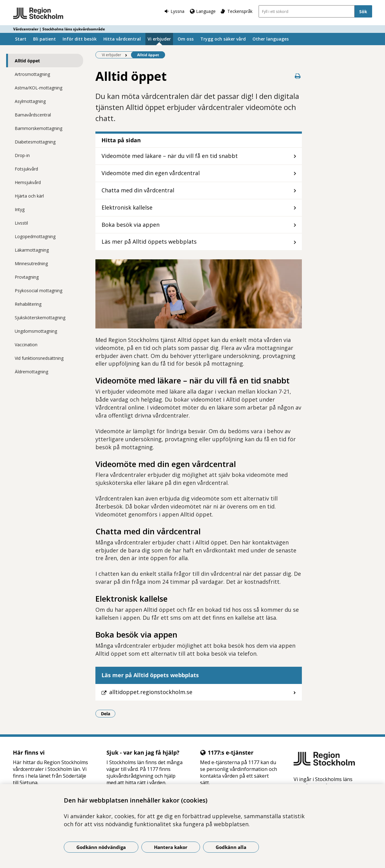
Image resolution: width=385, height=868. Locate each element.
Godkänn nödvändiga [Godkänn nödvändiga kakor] (101, 847)
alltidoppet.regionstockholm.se (151, 692)
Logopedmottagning (35, 236)
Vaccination (26, 345)
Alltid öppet (27, 61)
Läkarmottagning (32, 250)
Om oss (186, 39)
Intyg (20, 209)
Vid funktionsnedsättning (39, 358)
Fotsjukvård (26, 169)
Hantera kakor (171, 847)
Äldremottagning (31, 372)
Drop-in (22, 155)
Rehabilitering (28, 304)
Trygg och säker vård (223, 39)
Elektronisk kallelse (127, 207)
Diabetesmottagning (35, 142)
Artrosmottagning (32, 74)
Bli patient (44, 39)
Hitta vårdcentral (122, 39)
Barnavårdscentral (33, 115)
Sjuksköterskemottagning (40, 318)
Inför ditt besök (80, 39)
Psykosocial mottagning (38, 291)
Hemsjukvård (28, 182)
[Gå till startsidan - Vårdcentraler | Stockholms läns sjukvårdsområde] (38, 14)
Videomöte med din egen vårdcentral (151, 173)
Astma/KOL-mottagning (38, 88)
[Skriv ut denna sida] (298, 76)
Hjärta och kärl (29, 196)
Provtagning (27, 277)
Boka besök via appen (131, 225)
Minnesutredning (31, 263)
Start (21, 39)
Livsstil (21, 223)
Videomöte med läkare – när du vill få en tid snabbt (170, 156)
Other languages (271, 39)
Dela (108, 713)
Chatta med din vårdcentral (138, 190)
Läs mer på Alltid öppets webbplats (149, 242)
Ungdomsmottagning (36, 331)
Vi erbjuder (159, 39)
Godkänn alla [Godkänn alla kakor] (231, 847)
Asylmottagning (30, 101)
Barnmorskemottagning (38, 128)
